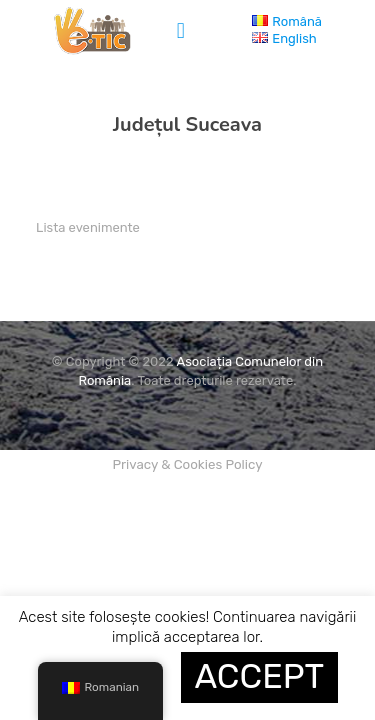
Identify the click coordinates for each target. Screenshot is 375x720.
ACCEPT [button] (260, 676)
